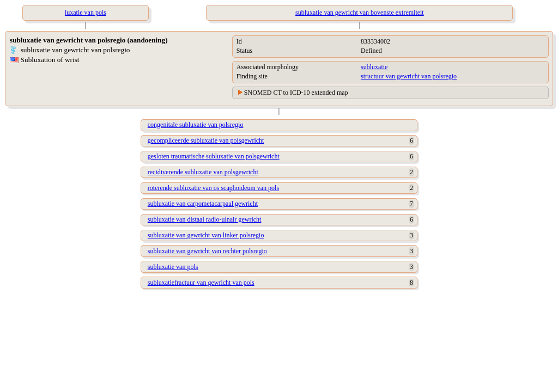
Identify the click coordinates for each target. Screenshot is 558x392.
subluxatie (374, 67)
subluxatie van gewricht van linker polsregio (206, 235)
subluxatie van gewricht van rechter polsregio (207, 251)
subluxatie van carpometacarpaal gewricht (203, 204)
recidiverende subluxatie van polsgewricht (203, 172)
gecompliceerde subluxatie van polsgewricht (206, 140)
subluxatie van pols (173, 267)
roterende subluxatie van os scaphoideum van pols (213, 188)
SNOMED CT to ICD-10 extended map (296, 93)
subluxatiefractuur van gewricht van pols (201, 283)
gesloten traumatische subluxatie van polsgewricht (214, 156)
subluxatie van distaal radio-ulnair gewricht (205, 219)
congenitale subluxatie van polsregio (196, 125)
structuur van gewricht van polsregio (409, 76)
